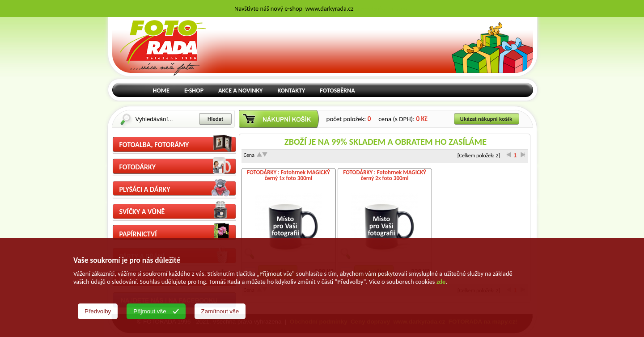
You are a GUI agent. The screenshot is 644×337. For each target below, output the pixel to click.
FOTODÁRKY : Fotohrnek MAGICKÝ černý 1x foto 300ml (288, 175)
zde (441, 282)
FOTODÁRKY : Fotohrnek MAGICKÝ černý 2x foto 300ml (385, 175)
